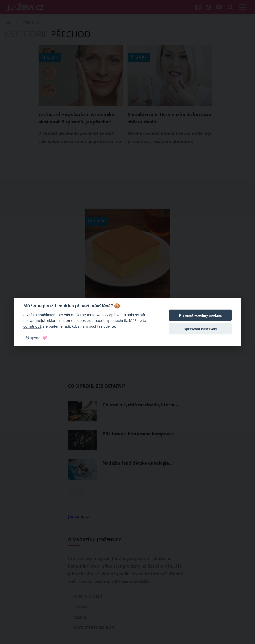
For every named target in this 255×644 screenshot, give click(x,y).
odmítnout (32, 326)
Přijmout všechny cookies (200, 315)
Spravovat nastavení (200, 329)
